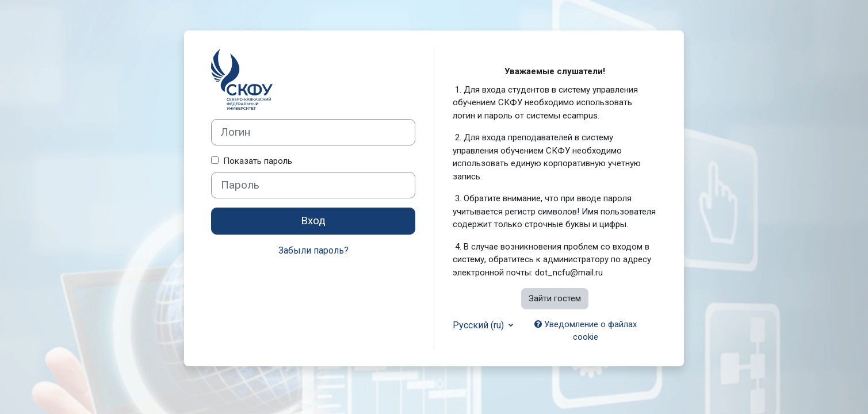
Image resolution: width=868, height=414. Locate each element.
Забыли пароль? (313, 250)
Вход (313, 221)
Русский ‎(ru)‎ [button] (479, 325)
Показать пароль (255, 161)
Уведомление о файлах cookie (586, 331)
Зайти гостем (555, 298)
